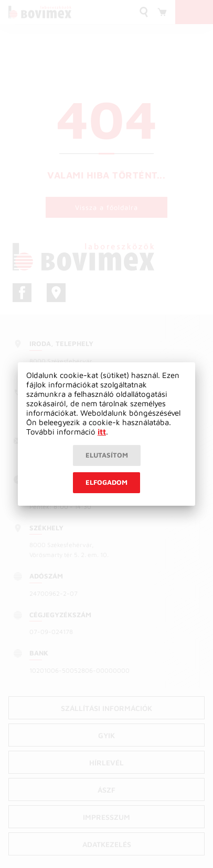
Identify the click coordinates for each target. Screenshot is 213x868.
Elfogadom (106, 482)
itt (102, 432)
